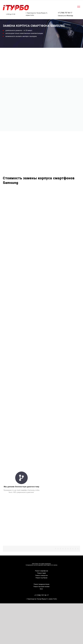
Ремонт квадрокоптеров (42, 584)
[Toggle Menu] (79, 7)
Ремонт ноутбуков (41, 578)
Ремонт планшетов (41, 575)
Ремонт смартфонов (42, 571)
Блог (41, 589)
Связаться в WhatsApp (65, 16)
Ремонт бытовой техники (41, 587)
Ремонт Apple (42, 573)
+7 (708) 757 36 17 (65, 13)
